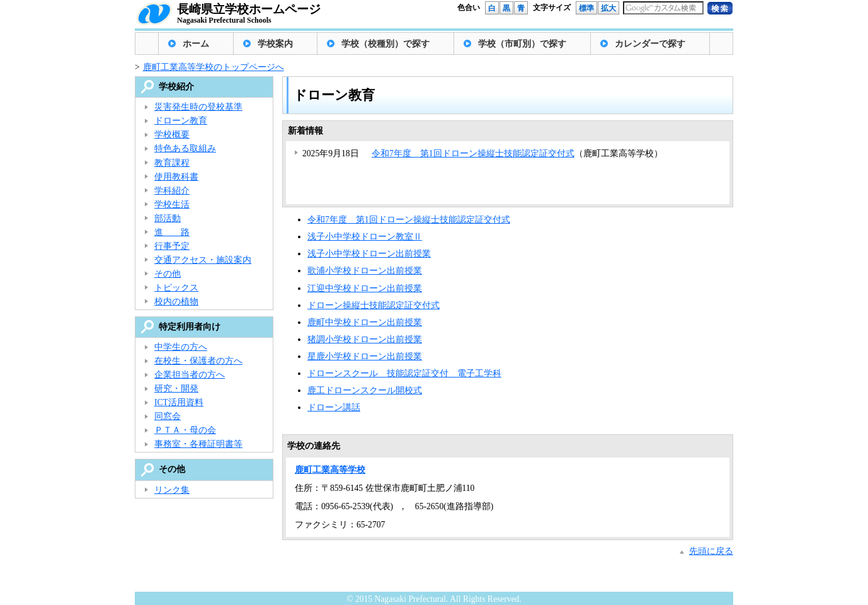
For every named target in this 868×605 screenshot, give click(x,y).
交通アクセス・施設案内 (203, 260)
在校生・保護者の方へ (198, 361)
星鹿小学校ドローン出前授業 (365, 356)
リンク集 (172, 490)
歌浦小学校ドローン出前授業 (365, 271)
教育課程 (172, 163)
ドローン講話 (334, 407)
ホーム (196, 44)
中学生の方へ (181, 347)
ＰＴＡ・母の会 (185, 430)
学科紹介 (172, 191)
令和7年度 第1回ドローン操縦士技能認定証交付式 (473, 153)
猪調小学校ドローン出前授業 (365, 339)
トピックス (176, 288)
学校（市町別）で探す (522, 44)
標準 (586, 8)
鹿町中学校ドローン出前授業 (365, 322)
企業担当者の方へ (190, 375)
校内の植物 (176, 302)
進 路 (172, 232)
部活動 (168, 218)
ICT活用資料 (179, 402)
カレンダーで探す (650, 44)
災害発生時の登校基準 (198, 107)
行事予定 (172, 246)
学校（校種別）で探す (385, 44)
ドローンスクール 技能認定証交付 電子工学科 (404, 373)
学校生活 (172, 205)
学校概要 (172, 135)
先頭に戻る (711, 551)
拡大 (608, 8)
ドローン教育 (181, 121)
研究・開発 (176, 389)
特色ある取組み (185, 148)
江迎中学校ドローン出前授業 (365, 288)
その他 (168, 274)
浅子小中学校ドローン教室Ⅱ (365, 237)
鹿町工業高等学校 (330, 470)
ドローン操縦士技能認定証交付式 (374, 305)
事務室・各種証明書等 (198, 444)
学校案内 (275, 44)
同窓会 (168, 416)
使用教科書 (176, 177)
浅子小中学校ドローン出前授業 (369, 254)
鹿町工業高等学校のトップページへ (214, 67)
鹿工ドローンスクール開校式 (365, 390)
